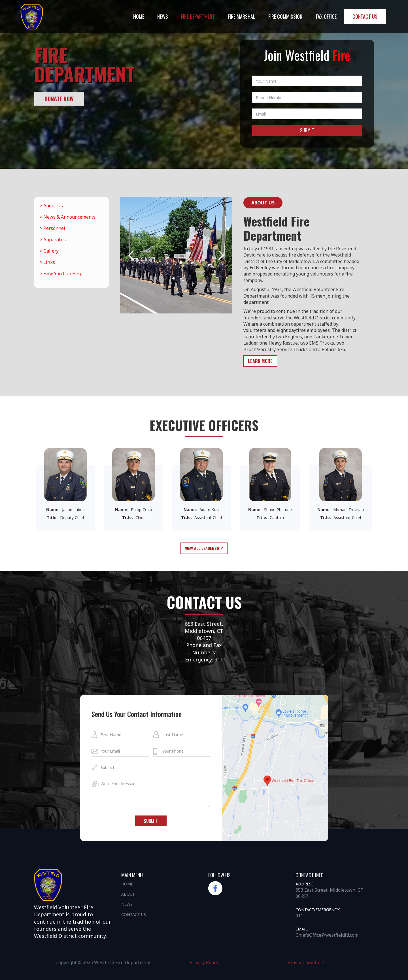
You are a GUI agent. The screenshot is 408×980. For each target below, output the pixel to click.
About (128, 894)
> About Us (51, 206)
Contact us (365, 16)
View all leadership (204, 548)
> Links (47, 262)
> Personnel (52, 228)
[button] (131, 255)
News (127, 904)
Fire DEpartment (198, 16)
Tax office (326, 16)
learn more (260, 361)
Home (139, 16)
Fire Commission (285, 16)
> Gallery (49, 251)
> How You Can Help (61, 274)
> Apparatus (53, 240)
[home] (32, 17)
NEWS (163, 16)
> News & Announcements (68, 217)
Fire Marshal (242, 16)
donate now (59, 99)
